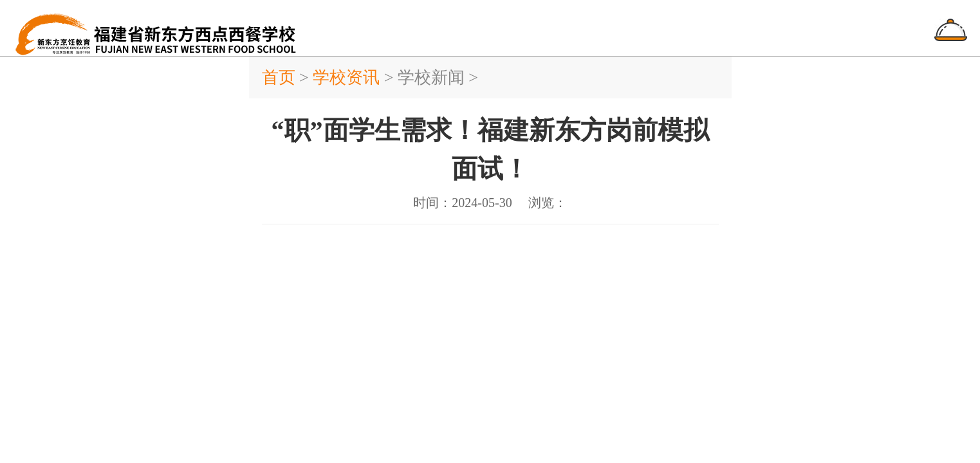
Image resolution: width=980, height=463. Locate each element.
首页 (281, 77)
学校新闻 (431, 77)
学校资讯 (346, 77)
